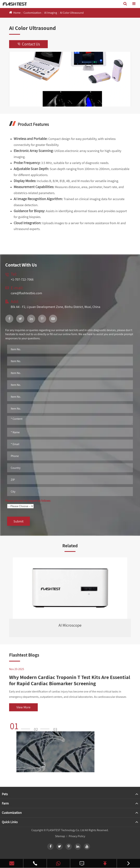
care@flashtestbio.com (26, 293)
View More (23, 707)
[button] (21, 726)
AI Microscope (70, 625)
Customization (32, 13)
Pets (5, 794)
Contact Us (28, 44)
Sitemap (60, 836)
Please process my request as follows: (28, 501)
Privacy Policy (77, 836)
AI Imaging (51, 13)
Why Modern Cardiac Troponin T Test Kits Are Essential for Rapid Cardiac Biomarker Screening (70, 680)
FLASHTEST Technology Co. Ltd (65, 830)
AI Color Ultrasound (72, 13)
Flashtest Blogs (24, 655)
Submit (19, 521)
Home (17, 13)
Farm (5, 803)
